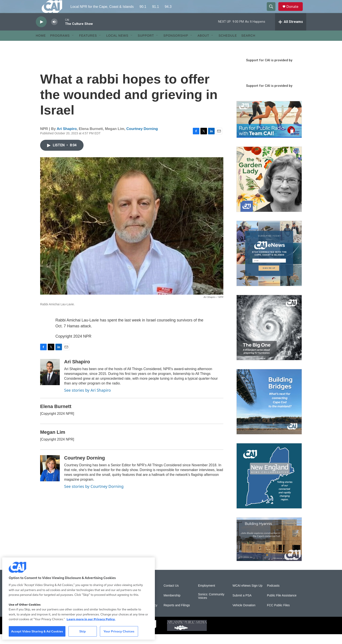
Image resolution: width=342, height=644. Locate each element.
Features (88, 45)
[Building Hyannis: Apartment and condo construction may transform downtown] (269, 549)
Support (146, 45)
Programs (60, 45)
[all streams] (291, 32)
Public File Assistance (282, 605)
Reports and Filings (177, 615)
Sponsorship (176, 45)
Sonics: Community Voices (211, 606)
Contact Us (171, 595)
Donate (295, 11)
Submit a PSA (242, 605)
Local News (117, 45)
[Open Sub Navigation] (73, 45)
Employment (207, 595)
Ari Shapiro (67, 139)
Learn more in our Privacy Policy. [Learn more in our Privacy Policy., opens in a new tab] (91, 619)
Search (248, 45)
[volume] (54, 32)
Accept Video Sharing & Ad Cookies (37, 631)
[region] (79, 599)
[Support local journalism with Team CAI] (269, 129)
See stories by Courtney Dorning (94, 496)
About (203, 45)
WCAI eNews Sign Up (247, 595)
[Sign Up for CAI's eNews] (269, 263)
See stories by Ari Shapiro (87, 400)
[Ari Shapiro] (50, 382)
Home (41, 45)
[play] (41, 32)
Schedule (228, 45)
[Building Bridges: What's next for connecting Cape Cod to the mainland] (269, 412)
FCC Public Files (278, 615)
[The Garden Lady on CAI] (269, 189)
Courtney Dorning (142, 139)
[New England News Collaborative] (269, 486)
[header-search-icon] (273, 12)
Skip (83, 631)
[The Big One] (269, 337)
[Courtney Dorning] (50, 478)
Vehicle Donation (244, 615)
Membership (172, 605)
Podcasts (273, 595)
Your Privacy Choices (119, 631)
